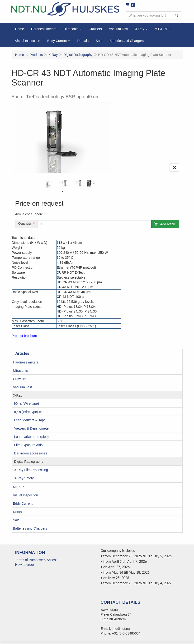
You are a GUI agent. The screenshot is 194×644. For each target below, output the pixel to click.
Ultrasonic (20, 371)
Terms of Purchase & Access (36, 560)
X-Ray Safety (24, 478)
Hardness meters (26, 362)
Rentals (19, 512)
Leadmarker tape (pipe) (32, 437)
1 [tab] (63, 192)
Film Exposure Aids (28, 445)
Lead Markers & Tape (30, 420)
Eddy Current (23, 503)
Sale (16, 520)
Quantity (25, 223)
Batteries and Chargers (30, 528)
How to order (25, 565)
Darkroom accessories (31, 453)
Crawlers (20, 379)
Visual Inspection (26, 495)
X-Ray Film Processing (31, 470)
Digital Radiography (29, 462)
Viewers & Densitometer (32, 428)
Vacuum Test (23, 387)
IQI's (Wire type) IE (28, 412)
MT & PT (20, 487)
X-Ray (18, 395)
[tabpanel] (48, 184)
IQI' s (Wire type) (27, 404)
